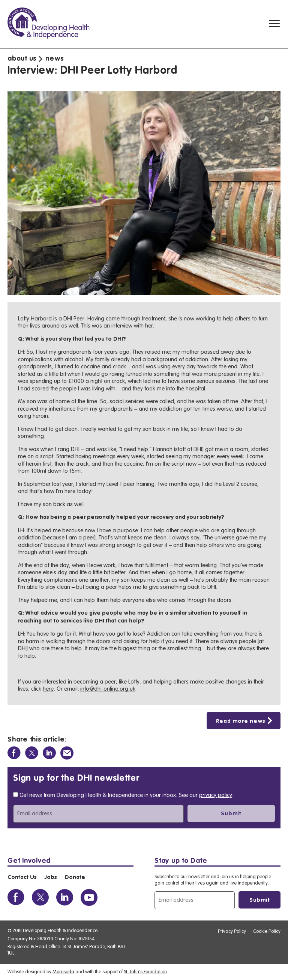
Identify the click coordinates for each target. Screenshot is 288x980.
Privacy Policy (232, 931)
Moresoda (63, 972)
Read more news (241, 721)
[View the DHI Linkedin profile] (65, 897)
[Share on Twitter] (32, 753)
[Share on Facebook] (14, 753)
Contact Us (22, 877)
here (48, 689)
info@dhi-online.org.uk (108, 689)
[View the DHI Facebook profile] (16, 897)
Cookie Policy (267, 931)
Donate (75, 877)
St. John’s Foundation (145, 972)
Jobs (51, 877)
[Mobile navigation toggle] (274, 23)
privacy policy (216, 795)
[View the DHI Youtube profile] (89, 897)
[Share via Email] (67, 753)
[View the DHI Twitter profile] (40, 897)
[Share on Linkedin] (49, 753)
